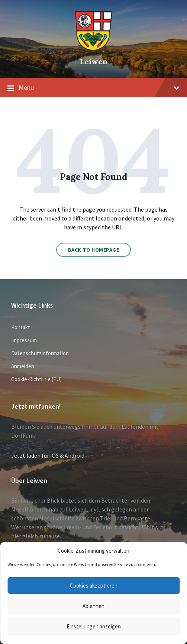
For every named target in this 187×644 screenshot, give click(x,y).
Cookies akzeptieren (94, 586)
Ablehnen (93, 606)
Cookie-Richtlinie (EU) (36, 379)
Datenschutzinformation (40, 353)
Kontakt (21, 327)
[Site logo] (94, 49)
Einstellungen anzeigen (94, 626)
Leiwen (94, 61)
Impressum (24, 340)
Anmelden (23, 366)
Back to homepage (94, 250)
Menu (93, 88)
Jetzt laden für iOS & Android (48, 455)
